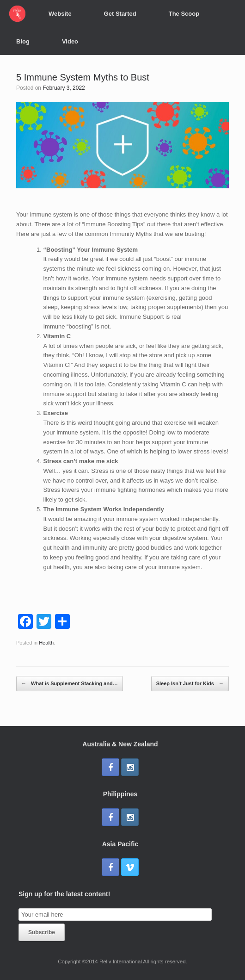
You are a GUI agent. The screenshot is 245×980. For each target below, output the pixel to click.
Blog (23, 41)
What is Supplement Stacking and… (70, 684)
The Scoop (184, 14)
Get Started (120, 14)
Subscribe (42, 932)
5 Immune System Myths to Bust (83, 77)
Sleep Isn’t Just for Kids (190, 684)
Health (46, 643)
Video (70, 41)
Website (60, 14)
